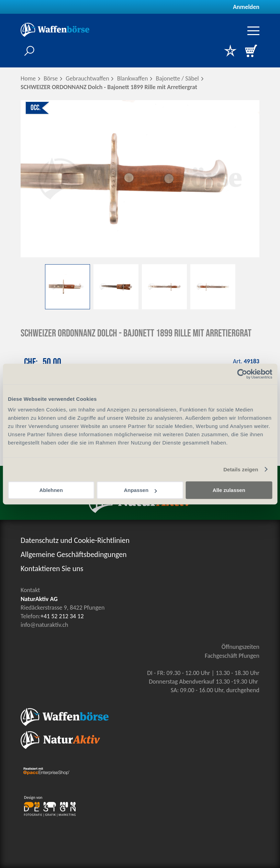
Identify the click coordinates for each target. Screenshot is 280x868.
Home (28, 78)
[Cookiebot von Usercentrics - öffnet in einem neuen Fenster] (242, 374)
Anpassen (140, 490)
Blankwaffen (133, 78)
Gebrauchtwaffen (87, 78)
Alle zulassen (229, 490)
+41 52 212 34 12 (62, 616)
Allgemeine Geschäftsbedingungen (74, 554)
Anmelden (246, 7)
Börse (51, 78)
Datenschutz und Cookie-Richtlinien (75, 540)
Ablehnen (51, 490)
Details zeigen (241, 469)
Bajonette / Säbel (177, 78)
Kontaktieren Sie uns (52, 569)
